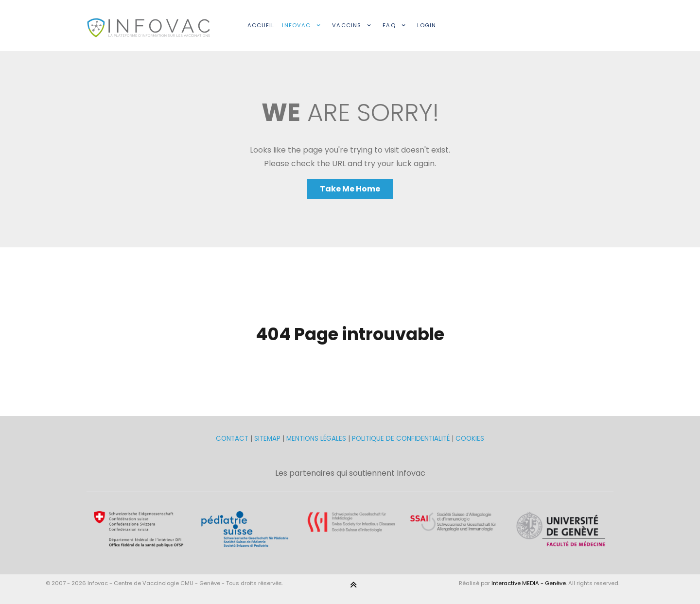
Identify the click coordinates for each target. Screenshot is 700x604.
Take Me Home (350, 189)
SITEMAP (268, 439)
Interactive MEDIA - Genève (529, 583)
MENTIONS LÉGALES (316, 439)
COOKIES (470, 439)
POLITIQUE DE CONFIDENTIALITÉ (401, 439)
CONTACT (233, 439)
